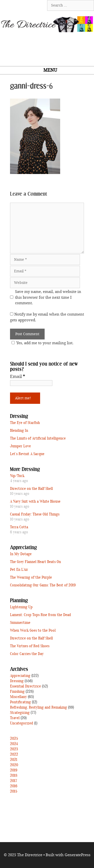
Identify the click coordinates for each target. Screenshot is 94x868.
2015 (14, 792)
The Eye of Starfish (25, 423)
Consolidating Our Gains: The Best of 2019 (43, 585)
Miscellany (18, 697)
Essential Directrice (25, 686)
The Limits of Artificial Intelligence (38, 439)
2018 (14, 776)
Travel (15, 718)
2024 (14, 744)
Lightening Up (21, 607)
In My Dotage (21, 554)
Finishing (17, 692)
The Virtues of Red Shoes (30, 646)
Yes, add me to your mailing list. (42, 343)
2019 (14, 770)
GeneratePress (78, 855)
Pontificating (20, 702)
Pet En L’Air (19, 570)
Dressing (17, 681)
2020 (14, 765)
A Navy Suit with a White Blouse (35, 502)
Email (18, 376)
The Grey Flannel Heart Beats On (35, 562)
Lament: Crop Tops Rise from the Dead (40, 615)
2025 (14, 739)
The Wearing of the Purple (31, 578)
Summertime (20, 623)
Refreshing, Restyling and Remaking (38, 708)
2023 (14, 749)
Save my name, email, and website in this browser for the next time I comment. (48, 297)
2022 (14, 755)
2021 (14, 760)
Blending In (19, 431)
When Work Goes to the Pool (33, 631)
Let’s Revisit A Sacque (27, 454)
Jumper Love (20, 446)
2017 (14, 781)
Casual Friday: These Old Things (35, 514)
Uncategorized (22, 723)
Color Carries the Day (27, 654)
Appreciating (20, 676)
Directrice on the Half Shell (31, 489)
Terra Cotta (19, 527)
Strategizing (20, 713)
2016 (14, 786)
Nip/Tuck (17, 476)
